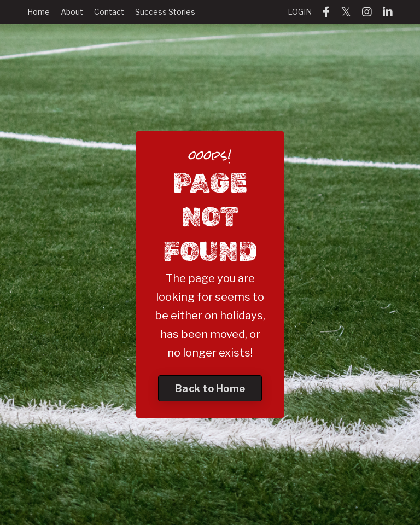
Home (39, 12)
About (72, 12)
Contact (109, 12)
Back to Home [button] (210, 389)
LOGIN (300, 12)
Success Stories (165, 12)
